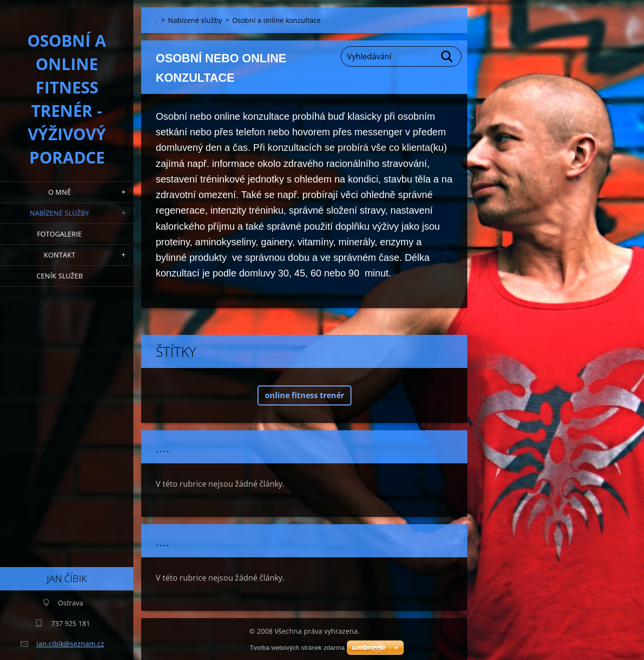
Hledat (447, 56)
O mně (60, 192)
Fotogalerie (59, 234)
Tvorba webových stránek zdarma (297, 648)
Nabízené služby (59, 213)
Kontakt (60, 255)
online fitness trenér (304, 395)
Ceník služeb (60, 276)
